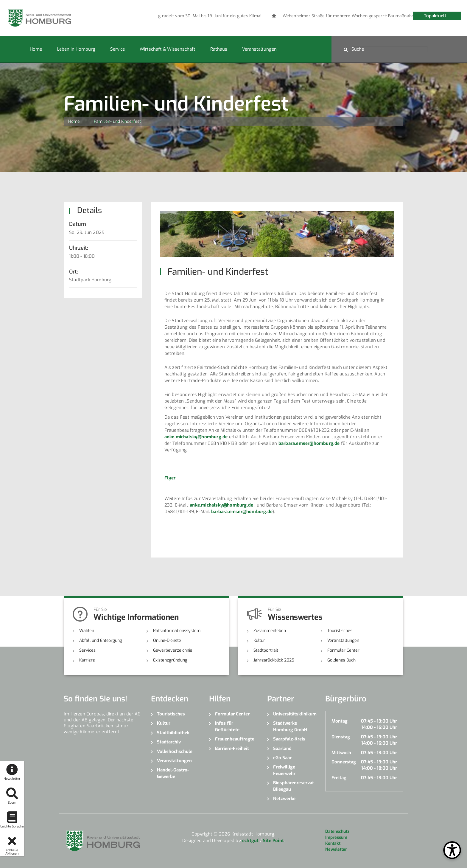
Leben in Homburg (76, 49)
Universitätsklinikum (295, 714)
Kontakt (333, 843)
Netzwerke (284, 799)
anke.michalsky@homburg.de (196, 437)
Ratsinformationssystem (177, 631)
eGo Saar (282, 758)
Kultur (259, 640)
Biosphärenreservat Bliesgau (294, 786)
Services (87, 650)
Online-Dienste (167, 640)
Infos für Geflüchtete (227, 726)
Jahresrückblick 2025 (274, 660)
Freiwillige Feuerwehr (284, 770)
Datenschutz (337, 831)
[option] (259, 16)
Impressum (336, 837)
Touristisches (340, 631)
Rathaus (219, 49)
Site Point (273, 841)
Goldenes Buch (341, 660)
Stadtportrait (266, 650)
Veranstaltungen (259, 49)
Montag (340, 721)
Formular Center (343, 650)
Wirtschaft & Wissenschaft (168, 49)
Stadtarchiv (169, 742)
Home (36, 49)
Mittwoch (341, 753)
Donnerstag (344, 762)
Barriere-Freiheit (232, 749)
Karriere (87, 660)
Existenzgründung (170, 660)
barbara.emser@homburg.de (309, 443)
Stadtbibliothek (173, 733)
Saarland (282, 749)
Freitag (339, 778)
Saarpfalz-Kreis (289, 739)
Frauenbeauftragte (235, 739)
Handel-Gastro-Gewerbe (173, 773)
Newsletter (336, 849)
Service (117, 49)
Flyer (170, 478)
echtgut (250, 841)
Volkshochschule (175, 751)
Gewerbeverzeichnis (173, 650)
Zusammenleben (270, 631)
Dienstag (341, 737)
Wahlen (87, 631)
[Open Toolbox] (452, 850)
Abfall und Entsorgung (101, 640)
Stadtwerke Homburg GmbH (290, 726)
